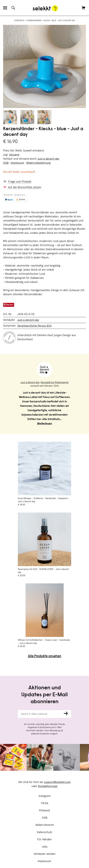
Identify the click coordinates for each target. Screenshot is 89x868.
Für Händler (45, 840)
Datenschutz (45, 832)
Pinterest (45, 811)
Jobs (45, 847)
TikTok (45, 803)
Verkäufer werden (45, 854)
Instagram (45, 796)
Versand (14, 155)
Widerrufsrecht (45, 825)
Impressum (45, 861)
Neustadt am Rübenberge (55, 382)
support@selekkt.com (57, 782)
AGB (45, 818)
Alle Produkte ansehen (45, 656)
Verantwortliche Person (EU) (34, 326)
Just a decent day (48, 159)
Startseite (19, 21)
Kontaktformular (48, 786)
